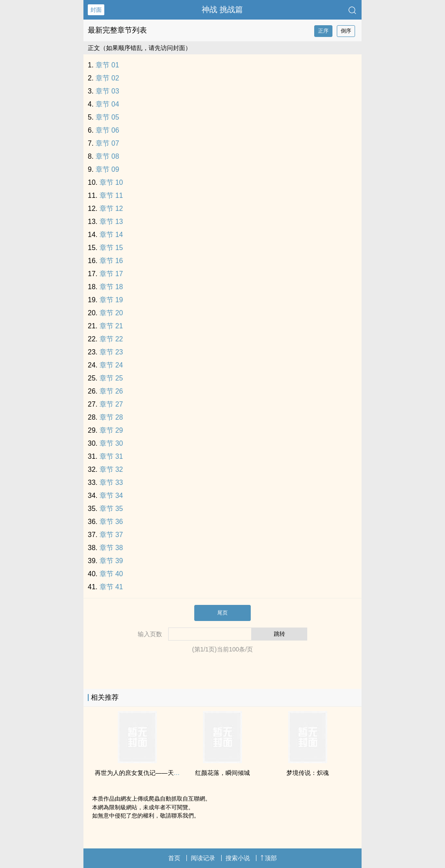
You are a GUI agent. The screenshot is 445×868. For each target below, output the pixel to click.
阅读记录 (203, 858)
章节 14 (111, 235)
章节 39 (111, 561)
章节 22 (111, 339)
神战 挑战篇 (222, 10)
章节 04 (107, 104)
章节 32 (111, 469)
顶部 (269, 858)
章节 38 (111, 548)
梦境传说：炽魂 (308, 773)
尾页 (222, 613)
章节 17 (111, 274)
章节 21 (111, 326)
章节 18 (111, 287)
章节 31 (111, 456)
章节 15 (111, 248)
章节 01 (107, 65)
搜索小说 (238, 858)
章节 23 (111, 352)
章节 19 (111, 300)
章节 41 (111, 587)
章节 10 (111, 182)
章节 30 (111, 443)
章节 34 (111, 496)
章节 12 (111, 209)
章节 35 (111, 509)
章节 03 (107, 91)
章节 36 (111, 522)
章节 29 (111, 430)
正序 (323, 31)
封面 (96, 10)
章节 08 (107, 156)
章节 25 (111, 378)
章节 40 (111, 574)
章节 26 (111, 391)
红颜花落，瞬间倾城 (222, 773)
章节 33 (111, 482)
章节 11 (111, 195)
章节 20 (111, 313)
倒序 (346, 31)
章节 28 (111, 417)
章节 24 (111, 365)
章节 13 (111, 222)
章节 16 (111, 261)
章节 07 (107, 143)
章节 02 (107, 78)
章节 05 (107, 117)
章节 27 (111, 404)
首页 (174, 858)
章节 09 (107, 169)
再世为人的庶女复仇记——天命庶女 (143, 773)
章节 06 (107, 130)
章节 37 (111, 535)
